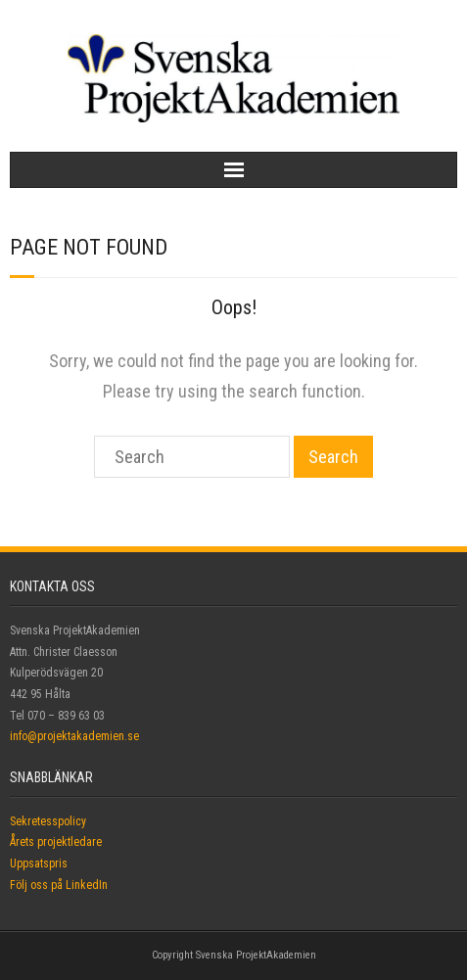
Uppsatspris (39, 863)
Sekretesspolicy (48, 821)
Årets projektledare (56, 842)
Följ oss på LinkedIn (59, 885)
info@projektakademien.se (74, 736)
